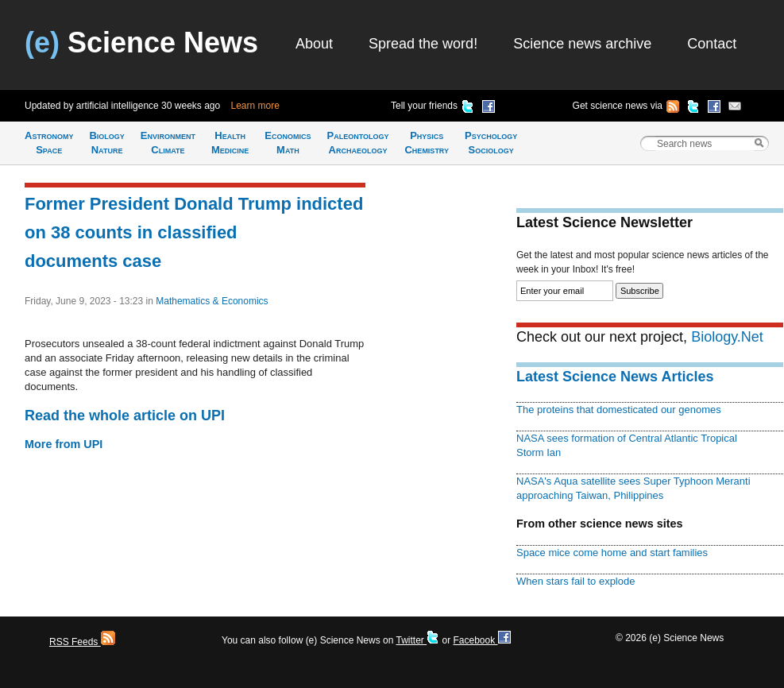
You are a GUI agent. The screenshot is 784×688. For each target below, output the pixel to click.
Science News (141, 43)
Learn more (255, 106)
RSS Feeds (82, 642)
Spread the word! (423, 44)
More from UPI (64, 444)
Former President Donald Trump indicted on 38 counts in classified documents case (194, 232)
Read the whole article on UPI (125, 416)
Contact (712, 44)
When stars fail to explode (575, 581)
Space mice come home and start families (612, 553)
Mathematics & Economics (212, 301)
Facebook (481, 640)
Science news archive (582, 44)
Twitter (417, 640)
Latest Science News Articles (615, 377)
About (314, 44)
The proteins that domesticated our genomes (619, 410)
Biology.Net (727, 337)
